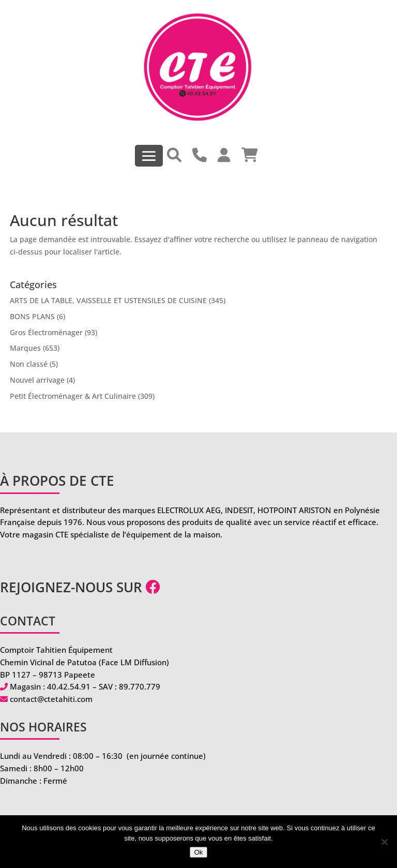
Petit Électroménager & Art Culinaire (73, 396)
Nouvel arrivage (37, 380)
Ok (198, 852)
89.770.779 (140, 686)
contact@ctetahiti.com (51, 699)
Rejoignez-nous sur (80, 587)
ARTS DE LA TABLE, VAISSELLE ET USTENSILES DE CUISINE (108, 300)
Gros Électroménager (46, 332)
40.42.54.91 (69, 686)
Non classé (29, 364)
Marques (25, 348)
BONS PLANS (32, 316)
